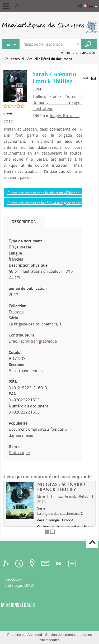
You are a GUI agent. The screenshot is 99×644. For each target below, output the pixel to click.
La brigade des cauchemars (33, 324)
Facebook (13, 579)
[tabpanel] (43, 347)
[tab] (7, 564)
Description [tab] (24, 221)
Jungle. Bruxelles (65, 116)
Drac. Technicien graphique (33, 341)
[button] (80, 6)
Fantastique (19, 453)
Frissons (16, 312)
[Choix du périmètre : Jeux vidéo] (11, 44)
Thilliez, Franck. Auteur (55, 96)
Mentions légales (18, 605)
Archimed (35, 635)
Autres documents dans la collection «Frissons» (44, 193)
